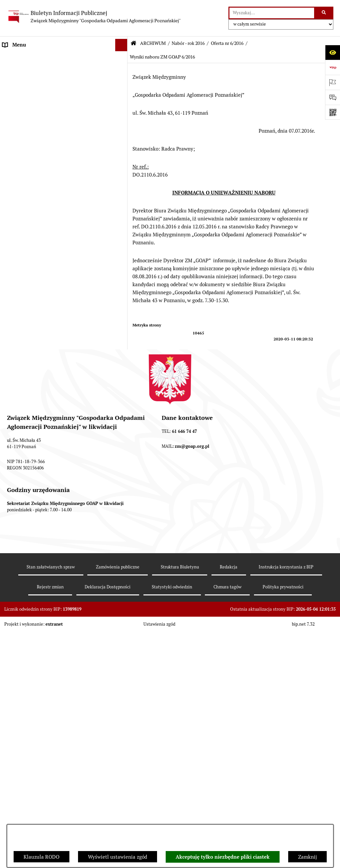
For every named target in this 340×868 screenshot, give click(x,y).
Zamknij (307, 857)
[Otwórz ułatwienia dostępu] (333, 52)
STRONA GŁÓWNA (24, 57)
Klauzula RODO (42, 857)
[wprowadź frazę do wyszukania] (272, 13)
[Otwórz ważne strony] (333, 82)
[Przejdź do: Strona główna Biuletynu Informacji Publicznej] (133, 43)
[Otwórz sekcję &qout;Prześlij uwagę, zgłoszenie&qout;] (333, 97)
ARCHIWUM (16, 157)
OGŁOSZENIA (18, 132)
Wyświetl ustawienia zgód (118, 857)
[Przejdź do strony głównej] (94, 17)
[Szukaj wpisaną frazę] (324, 13)
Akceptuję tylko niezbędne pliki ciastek (223, 857)
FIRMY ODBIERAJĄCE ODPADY (38, 120)
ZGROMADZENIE (22, 95)
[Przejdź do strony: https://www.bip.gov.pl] (333, 67)
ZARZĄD (12, 107)
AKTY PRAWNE (20, 82)
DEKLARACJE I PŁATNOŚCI (33, 70)
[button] (123, 58)
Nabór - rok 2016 (188, 43)
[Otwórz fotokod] (333, 112)
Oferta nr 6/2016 (227, 43)
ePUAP (10, 144)
